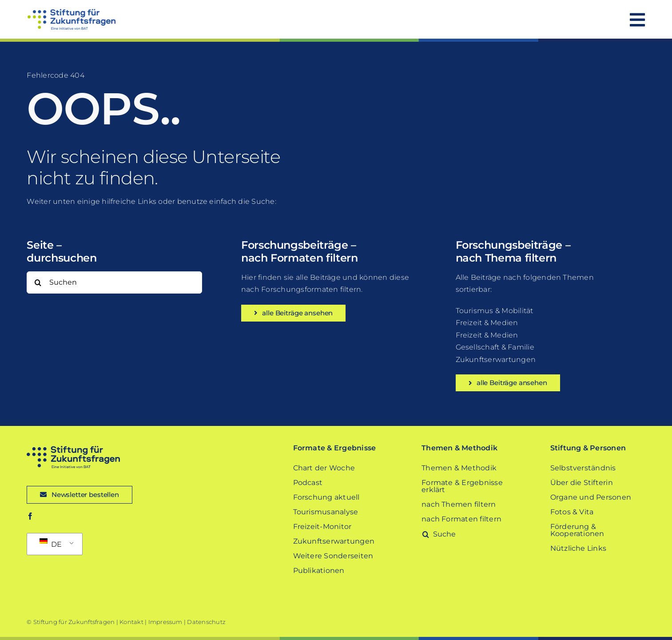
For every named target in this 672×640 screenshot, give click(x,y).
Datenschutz (206, 622)
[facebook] (30, 516)
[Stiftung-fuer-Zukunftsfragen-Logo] (71, 12)
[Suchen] (114, 282)
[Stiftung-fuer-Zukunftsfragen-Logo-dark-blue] (73, 449)
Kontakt (131, 622)
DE (51, 543)
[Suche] (38, 282)
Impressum (165, 622)
